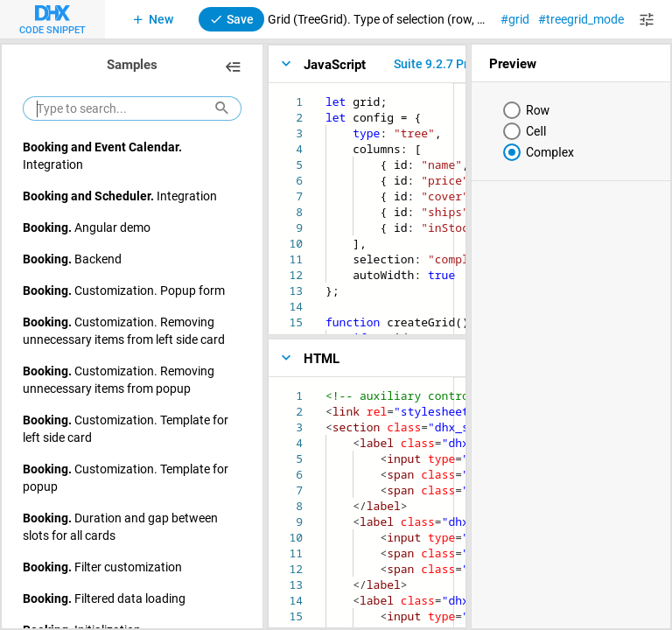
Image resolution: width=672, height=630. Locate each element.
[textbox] (326, 94)
